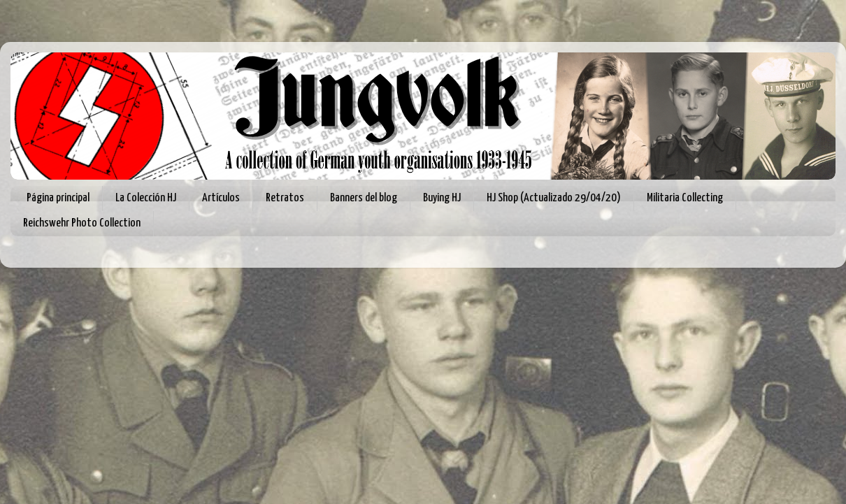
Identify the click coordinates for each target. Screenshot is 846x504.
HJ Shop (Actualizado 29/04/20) (554, 198)
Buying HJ (442, 198)
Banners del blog (364, 198)
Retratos (285, 198)
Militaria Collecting (685, 198)
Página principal (58, 198)
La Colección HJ (146, 198)
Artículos (221, 198)
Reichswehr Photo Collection (82, 223)
